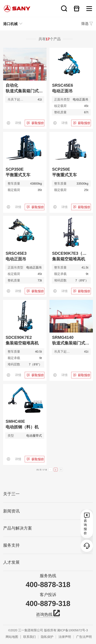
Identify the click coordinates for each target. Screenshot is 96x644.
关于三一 (11, 494)
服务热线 (48, 576)
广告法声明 (84, 637)
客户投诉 (48, 595)
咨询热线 (48, 614)
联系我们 (29, 637)
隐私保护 (47, 637)
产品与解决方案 (18, 528)
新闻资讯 (11, 511)
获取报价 (38, 123)
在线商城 (77, 8)
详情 (18, 123)
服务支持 (11, 545)
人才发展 (11, 562)
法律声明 (65, 637)
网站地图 (12, 637)
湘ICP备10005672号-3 (72, 630)
